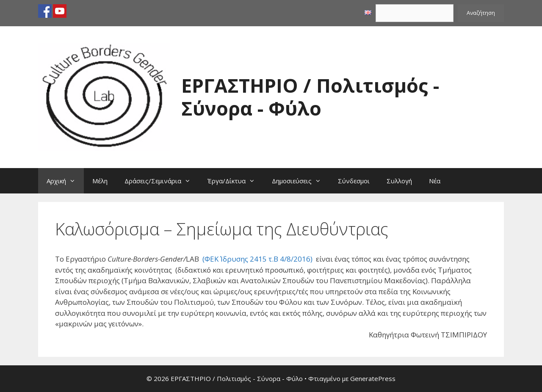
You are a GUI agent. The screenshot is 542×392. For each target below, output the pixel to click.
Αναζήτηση (481, 13)
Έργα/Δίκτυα (235, 181)
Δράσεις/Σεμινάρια (162, 181)
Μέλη (100, 181)
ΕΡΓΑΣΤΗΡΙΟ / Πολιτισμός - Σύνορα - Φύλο (310, 97)
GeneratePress (373, 378)
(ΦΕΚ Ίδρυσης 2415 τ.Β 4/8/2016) (257, 259)
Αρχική (65, 181)
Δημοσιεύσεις (301, 181)
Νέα (435, 181)
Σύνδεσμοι (354, 181)
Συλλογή (399, 181)
